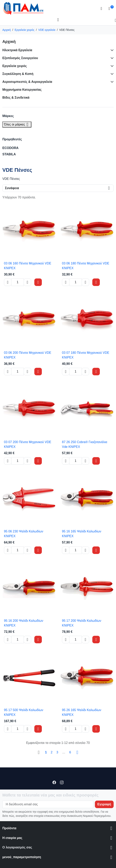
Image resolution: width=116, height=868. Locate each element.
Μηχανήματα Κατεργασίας (22, 90)
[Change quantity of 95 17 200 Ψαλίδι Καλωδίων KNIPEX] (76, 640)
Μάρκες (8, 116)
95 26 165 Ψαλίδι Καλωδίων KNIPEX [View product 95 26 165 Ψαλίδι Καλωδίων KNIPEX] (82, 712)
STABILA (9, 154)
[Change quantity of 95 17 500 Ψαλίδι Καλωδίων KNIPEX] (18, 729)
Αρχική (9, 42)
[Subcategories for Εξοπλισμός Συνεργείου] (111, 58)
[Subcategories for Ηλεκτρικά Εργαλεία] (111, 50)
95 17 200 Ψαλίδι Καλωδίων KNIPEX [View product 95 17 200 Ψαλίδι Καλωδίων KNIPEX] (82, 623)
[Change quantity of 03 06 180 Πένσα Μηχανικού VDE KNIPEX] (76, 282)
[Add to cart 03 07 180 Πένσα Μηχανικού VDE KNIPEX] (96, 372)
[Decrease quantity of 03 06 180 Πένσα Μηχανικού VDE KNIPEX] (66, 282)
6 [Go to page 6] (70, 752)
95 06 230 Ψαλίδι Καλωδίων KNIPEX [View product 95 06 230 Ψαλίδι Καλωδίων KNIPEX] (24, 534)
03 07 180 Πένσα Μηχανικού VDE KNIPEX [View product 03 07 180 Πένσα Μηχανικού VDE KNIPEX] (86, 355)
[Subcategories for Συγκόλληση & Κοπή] (111, 74)
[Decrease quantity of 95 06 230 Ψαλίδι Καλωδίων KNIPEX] (8, 550)
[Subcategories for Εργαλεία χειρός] (111, 66)
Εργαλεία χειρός (15, 66)
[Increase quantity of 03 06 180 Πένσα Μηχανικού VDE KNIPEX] (85, 282)
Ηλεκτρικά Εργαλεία (17, 50)
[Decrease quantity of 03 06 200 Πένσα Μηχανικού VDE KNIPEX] (8, 372)
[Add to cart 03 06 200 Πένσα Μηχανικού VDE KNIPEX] (38, 372)
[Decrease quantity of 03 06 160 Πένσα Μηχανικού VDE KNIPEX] (8, 282)
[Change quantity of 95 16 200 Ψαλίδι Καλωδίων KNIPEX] (18, 640)
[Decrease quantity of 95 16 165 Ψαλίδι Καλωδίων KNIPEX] (66, 550)
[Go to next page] (77, 752)
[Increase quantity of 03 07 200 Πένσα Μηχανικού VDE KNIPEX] (27, 461)
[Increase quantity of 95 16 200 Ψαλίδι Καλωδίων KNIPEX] (27, 640)
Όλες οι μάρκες (17, 124)
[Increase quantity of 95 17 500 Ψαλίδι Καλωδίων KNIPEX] (27, 729)
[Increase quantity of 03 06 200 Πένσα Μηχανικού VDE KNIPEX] (27, 372)
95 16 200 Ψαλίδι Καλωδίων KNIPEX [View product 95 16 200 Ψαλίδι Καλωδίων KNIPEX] (24, 623)
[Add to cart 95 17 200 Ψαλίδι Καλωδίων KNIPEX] (96, 640)
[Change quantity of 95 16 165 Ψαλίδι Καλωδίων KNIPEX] (76, 550)
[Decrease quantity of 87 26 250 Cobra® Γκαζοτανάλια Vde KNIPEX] (66, 461)
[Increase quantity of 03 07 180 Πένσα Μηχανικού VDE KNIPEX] (85, 372)
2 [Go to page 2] (52, 752)
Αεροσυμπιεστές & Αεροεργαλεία (27, 82)
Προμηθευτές (12, 139)
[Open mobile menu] (58, 20)
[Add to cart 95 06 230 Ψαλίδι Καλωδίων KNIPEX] (38, 550)
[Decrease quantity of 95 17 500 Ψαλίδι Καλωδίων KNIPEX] (8, 729)
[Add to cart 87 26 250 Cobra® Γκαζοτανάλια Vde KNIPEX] (96, 461)
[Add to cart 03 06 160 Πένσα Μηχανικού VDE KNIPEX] (38, 282)
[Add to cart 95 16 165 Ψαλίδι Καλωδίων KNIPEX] (96, 550)
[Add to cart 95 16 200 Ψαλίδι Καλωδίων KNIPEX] (38, 640)
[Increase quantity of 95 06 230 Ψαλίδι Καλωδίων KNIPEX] (27, 550)
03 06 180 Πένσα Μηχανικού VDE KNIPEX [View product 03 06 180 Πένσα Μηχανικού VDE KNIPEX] (86, 266)
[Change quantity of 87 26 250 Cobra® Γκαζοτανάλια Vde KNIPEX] (76, 461)
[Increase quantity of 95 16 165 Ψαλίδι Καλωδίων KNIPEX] (85, 550)
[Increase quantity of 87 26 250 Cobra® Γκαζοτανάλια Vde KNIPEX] (85, 461)
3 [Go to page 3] (57, 752)
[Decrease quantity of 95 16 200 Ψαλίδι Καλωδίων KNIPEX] (8, 640)
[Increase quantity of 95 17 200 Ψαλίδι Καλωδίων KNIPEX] (85, 640)
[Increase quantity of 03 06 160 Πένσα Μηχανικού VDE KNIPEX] (27, 282)
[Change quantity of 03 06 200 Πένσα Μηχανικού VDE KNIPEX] (18, 372)
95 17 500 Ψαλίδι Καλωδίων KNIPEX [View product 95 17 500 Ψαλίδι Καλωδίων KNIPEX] (24, 712)
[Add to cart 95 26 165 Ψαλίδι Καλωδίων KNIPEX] (96, 729)
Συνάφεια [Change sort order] (12, 188)
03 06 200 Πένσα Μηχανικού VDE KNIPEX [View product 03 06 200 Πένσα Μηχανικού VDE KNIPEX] (28, 355)
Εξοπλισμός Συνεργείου (20, 58)
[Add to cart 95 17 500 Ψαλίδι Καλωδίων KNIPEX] (38, 729)
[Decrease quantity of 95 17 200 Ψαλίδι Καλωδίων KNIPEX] (66, 640)
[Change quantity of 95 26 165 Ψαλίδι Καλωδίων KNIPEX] (76, 729)
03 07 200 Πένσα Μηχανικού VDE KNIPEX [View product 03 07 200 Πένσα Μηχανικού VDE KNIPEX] (28, 444)
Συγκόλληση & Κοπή (18, 74)
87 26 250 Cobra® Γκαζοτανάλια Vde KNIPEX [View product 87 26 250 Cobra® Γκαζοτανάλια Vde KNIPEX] (85, 444)
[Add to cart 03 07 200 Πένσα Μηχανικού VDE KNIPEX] (38, 461)
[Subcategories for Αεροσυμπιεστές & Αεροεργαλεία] (111, 82)
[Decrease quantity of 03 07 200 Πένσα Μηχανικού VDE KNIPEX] (8, 461)
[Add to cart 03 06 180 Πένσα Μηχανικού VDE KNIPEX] (96, 282)
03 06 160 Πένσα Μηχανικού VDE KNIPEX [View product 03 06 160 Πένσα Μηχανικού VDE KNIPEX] (28, 266)
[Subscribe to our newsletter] (104, 804)
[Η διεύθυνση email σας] (48, 804)
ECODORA (10, 148)
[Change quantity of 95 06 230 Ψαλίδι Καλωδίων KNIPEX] (18, 550)
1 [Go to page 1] (46, 752)
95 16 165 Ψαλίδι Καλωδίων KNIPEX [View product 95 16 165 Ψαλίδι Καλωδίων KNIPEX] (82, 534)
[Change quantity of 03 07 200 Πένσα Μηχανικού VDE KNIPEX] (18, 461)
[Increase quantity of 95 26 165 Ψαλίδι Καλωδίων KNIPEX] (85, 729)
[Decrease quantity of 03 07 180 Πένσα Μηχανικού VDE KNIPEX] (66, 372)
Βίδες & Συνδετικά (16, 98)
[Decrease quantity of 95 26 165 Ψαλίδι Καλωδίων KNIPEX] (66, 729)
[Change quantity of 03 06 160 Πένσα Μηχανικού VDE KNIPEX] (18, 282)
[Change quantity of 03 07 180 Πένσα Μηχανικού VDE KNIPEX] (76, 372)
